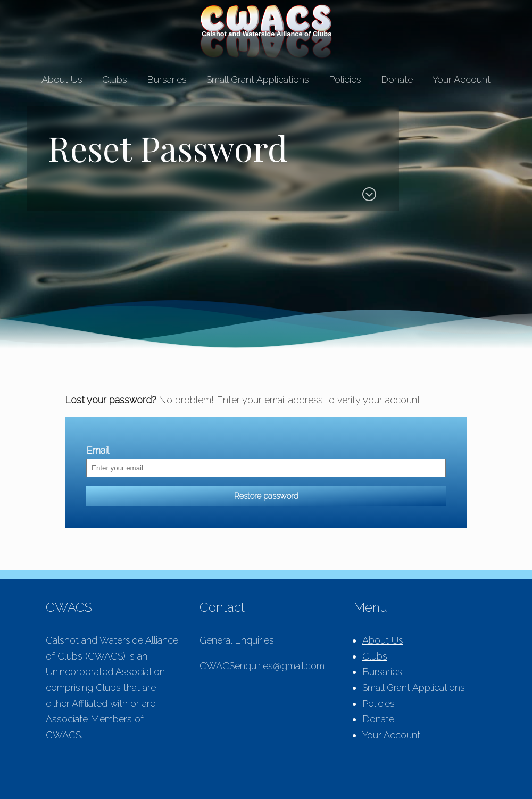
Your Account (462, 80)
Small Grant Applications (258, 80)
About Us (62, 80)
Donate (397, 80)
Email (98, 450)
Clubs (115, 80)
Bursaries (167, 80)
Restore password (266, 496)
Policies (345, 80)
